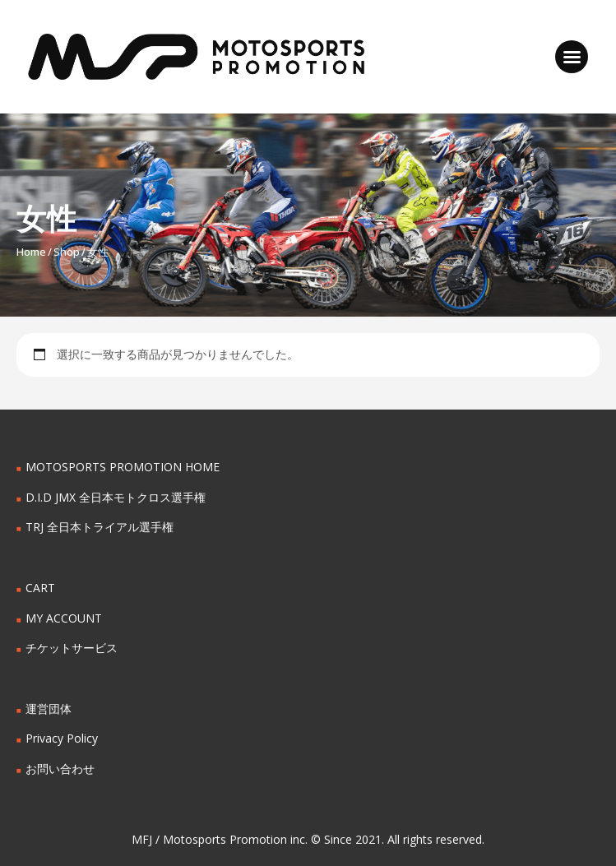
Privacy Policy (62, 738)
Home (31, 252)
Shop (67, 252)
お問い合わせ (60, 769)
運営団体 (49, 709)
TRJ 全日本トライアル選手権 (100, 527)
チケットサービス (72, 648)
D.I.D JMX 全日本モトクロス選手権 (116, 497)
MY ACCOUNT (64, 618)
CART (40, 588)
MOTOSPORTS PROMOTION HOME (123, 467)
